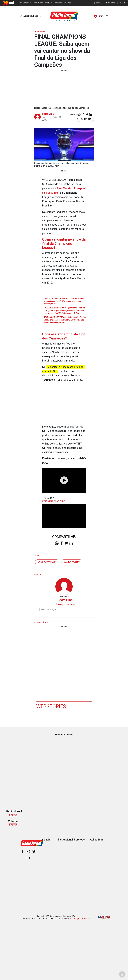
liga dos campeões (47, 561)
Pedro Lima (48, 114)
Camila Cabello (72, 561)
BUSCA (98, 3)
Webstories (51, 706)
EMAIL (121, 3)
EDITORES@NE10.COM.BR (79, 918)
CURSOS (59, 3)
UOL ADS (68, 3)
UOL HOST (38, 3)
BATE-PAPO (110, 3)
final (57, 193)
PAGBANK (49, 3)
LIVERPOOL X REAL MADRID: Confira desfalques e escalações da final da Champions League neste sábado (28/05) (64, 301)
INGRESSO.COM (26, 3)
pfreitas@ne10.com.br (65, 604)
